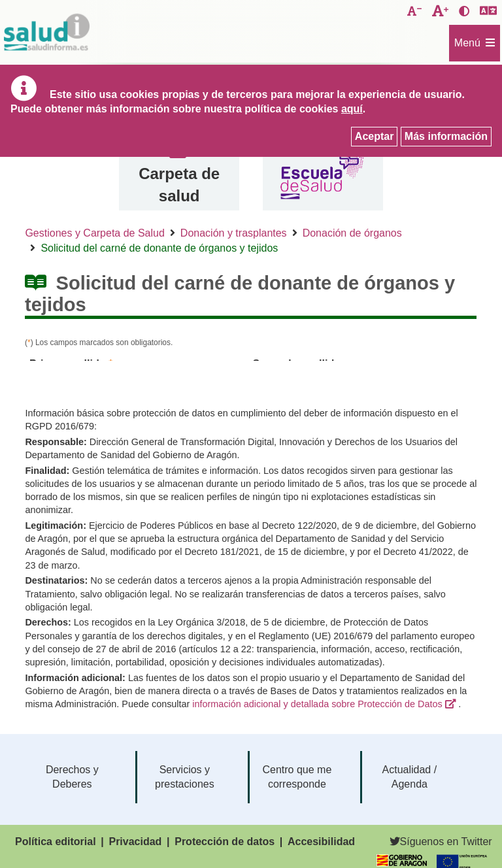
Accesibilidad (321, 842)
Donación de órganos (352, 233)
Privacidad (135, 842)
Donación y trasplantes (234, 233)
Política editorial (56, 842)
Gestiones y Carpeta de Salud (94, 233)
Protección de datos (225, 842)
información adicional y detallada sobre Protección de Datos (317, 704)
